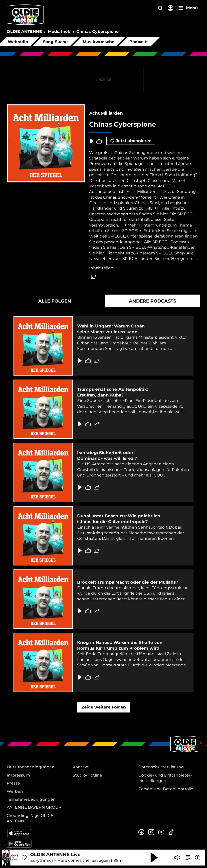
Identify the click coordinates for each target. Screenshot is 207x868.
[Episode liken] (99, 141)
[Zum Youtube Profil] (161, 832)
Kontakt (81, 767)
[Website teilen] (94, 277)
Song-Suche (55, 42)
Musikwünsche (99, 42)
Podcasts (139, 42)
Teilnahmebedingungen (31, 799)
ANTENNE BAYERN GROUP (34, 807)
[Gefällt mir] (88, 361)
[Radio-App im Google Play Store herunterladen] (38, 844)
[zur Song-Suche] (188, 858)
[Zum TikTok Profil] (171, 832)
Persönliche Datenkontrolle (166, 789)
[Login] (171, 8)
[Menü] (188, 8)
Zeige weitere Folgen (104, 707)
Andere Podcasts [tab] (152, 301)
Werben (15, 791)
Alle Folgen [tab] (55, 301)
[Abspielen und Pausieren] (154, 858)
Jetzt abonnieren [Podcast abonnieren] (131, 141)
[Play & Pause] (91, 141)
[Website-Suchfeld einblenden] (160, 8)
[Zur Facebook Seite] (141, 832)
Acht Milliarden (106, 113)
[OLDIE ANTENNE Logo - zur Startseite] (25, 15)
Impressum (18, 775)
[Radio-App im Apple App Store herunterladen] (38, 833)
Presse (13, 783)
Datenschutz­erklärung (161, 767)
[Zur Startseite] (185, 752)
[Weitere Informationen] (198, 858)
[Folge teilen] (97, 361)
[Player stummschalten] (177, 858)
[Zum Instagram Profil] (151, 832)
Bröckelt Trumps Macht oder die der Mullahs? (128, 582)
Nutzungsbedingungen (31, 767)
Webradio (18, 42)
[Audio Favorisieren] (24, 858)
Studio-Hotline (87, 775)
